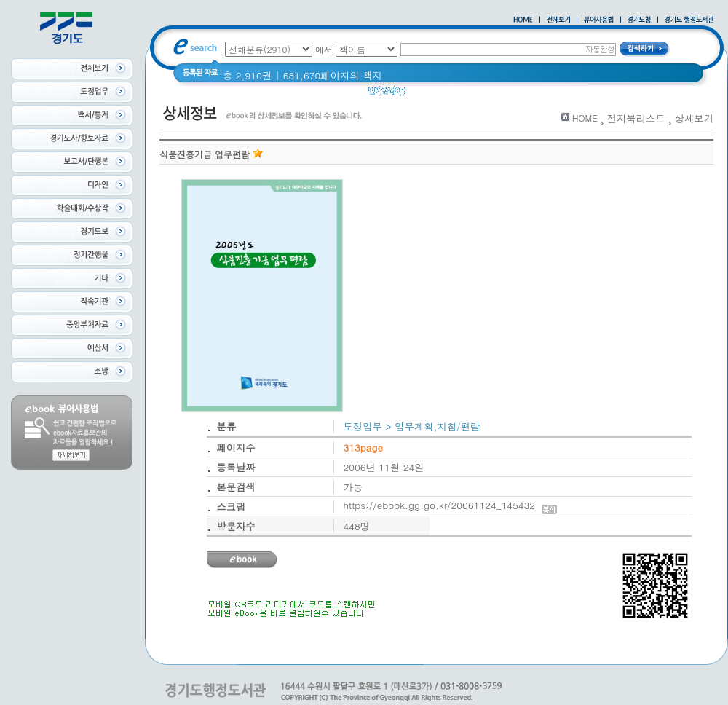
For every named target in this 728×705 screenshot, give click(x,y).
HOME (585, 118)
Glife (425, 94)
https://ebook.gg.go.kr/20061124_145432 (450, 505)
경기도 (571, 94)
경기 (536, 94)
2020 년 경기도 (481, 94)
